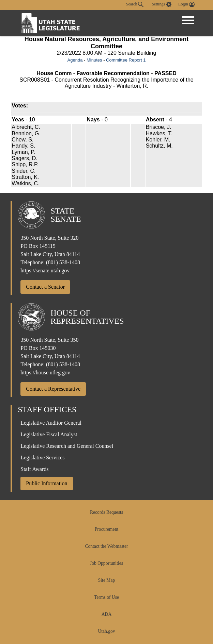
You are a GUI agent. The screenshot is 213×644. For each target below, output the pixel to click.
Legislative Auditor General (51, 423)
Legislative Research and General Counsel (67, 446)
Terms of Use (106, 597)
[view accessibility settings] (162, 4)
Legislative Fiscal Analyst (49, 434)
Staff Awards (34, 469)
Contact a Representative (53, 389)
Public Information (47, 483)
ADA (106, 614)
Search (135, 4)
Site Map (106, 580)
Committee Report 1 (126, 60)
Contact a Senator (45, 287)
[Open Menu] (188, 20)
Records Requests (106, 512)
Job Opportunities (106, 563)
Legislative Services (42, 457)
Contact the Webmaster (106, 546)
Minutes (94, 60)
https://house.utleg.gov (45, 372)
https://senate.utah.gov (45, 270)
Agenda (75, 60)
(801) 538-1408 (63, 262)
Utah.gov (106, 631)
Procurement (106, 529)
